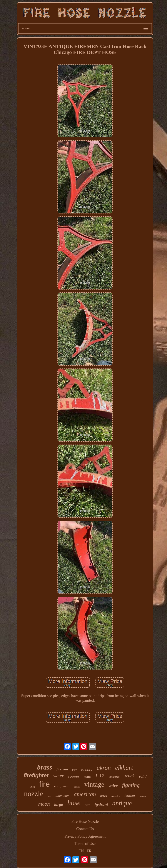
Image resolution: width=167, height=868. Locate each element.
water (58, 776)
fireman (62, 769)
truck (130, 776)
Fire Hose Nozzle (85, 821)
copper (74, 776)
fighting (131, 785)
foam (87, 777)
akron (104, 768)
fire (44, 784)
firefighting (87, 770)
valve (113, 786)
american (85, 794)
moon (44, 804)
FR (89, 851)
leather (130, 795)
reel (49, 796)
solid (143, 776)
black (104, 796)
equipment (62, 786)
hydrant (101, 804)
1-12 (100, 776)
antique (122, 803)
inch (33, 787)
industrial (114, 777)
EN (81, 851)
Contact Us (85, 829)
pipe (74, 770)
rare (88, 805)
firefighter (36, 775)
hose (74, 803)
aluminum (62, 796)
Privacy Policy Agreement (85, 836)
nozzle (34, 794)
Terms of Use (85, 844)
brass (45, 767)
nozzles (116, 796)
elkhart (124, 768)
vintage (94, 784)
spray (77, 787)
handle (143, 797)
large (58, 804)
